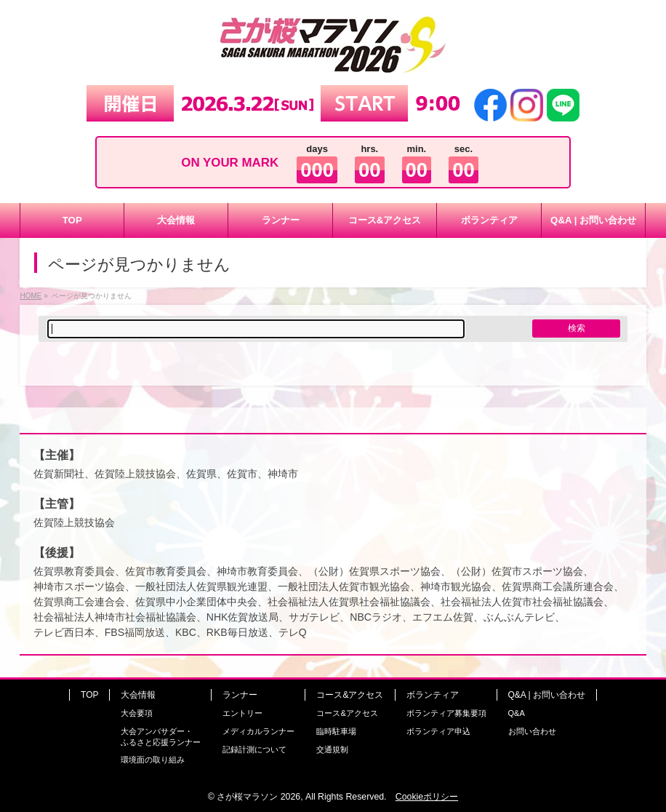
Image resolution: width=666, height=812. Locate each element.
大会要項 (137, 713)
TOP (89, 695)
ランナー (240, 695)
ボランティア (433, 695)
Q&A (517, 713)
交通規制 (332, 749)
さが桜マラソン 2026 (258, 797)
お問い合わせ (532, 731)
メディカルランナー (258, 731)
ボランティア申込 (438, 731)
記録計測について (254, 749)
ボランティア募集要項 (446, 713)
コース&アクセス (350, 695)
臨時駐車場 (336, 731)
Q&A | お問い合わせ (547, 695)
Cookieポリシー (427, 797)
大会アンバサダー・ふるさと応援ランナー (161, 737)
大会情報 (138, 695)
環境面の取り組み (153, 760)
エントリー (242, 713)
